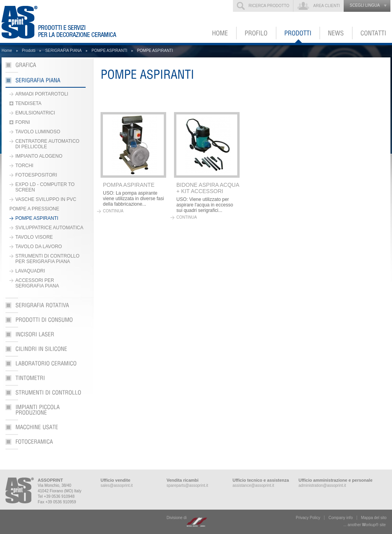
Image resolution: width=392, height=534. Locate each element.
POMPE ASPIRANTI (109, 51)
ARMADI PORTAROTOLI (42, 94)
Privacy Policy (308, 518)
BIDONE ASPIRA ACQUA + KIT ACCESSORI (208, 188)
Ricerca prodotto (269, 6)
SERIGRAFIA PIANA (63, 51)
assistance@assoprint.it (253, 485)
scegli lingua (365, 5)
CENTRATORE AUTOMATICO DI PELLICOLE (47, 144)
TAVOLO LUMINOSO (38, 132)
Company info (341, 518)
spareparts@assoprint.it (187, 485)
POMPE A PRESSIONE (34, 209)
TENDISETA (28, 103)
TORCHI (24, 166)
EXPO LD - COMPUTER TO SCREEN (45, 187)
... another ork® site (365, 525)
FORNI (23, 122)
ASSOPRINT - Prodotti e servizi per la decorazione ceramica (64, 21)
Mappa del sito (374, 518)
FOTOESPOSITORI (36, 175)
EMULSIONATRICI (35, 113)
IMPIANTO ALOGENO (39, 156)
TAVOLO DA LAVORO (39, 247)
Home (7, 51)
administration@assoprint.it (322, 485)
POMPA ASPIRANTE (129, 185)
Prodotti (29, 51)
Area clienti (326, 6)
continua (113, 211)
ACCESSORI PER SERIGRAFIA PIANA (37, 283)
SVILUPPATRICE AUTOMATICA (49, 228)
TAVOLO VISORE (34, 237)
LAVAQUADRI (30, 271)
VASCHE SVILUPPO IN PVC (46, 199)
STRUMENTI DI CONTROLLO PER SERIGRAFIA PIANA (47, 259)
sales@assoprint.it (117, 485)
